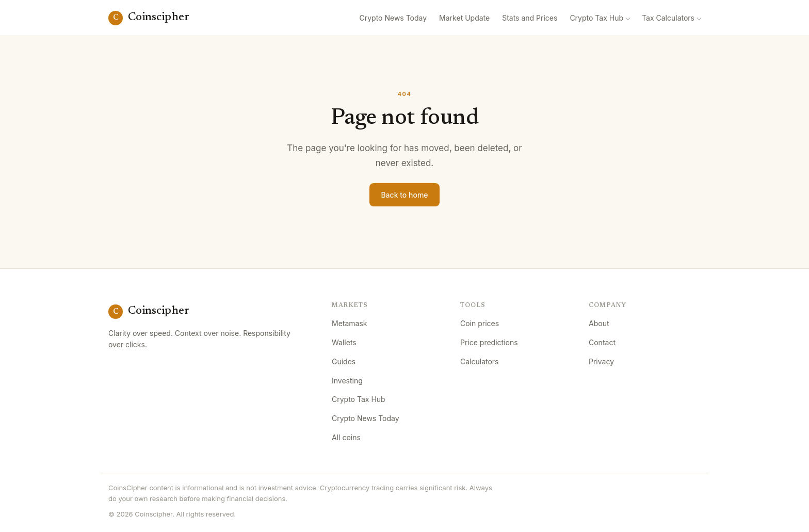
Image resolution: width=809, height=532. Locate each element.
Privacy (601, 361)
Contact (602, 342)
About (599, 323)
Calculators (480, 361)
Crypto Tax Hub (596, 18)
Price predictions (489, 342)
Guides (344, 361)
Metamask (350, 323)
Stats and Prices (530, 18)
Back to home (404, 195)
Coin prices (480, 323)
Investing (347, 381)
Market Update (464, 18)
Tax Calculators (668, 18)
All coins (346, 437)
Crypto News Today (393, 18)
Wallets (344, 342)
